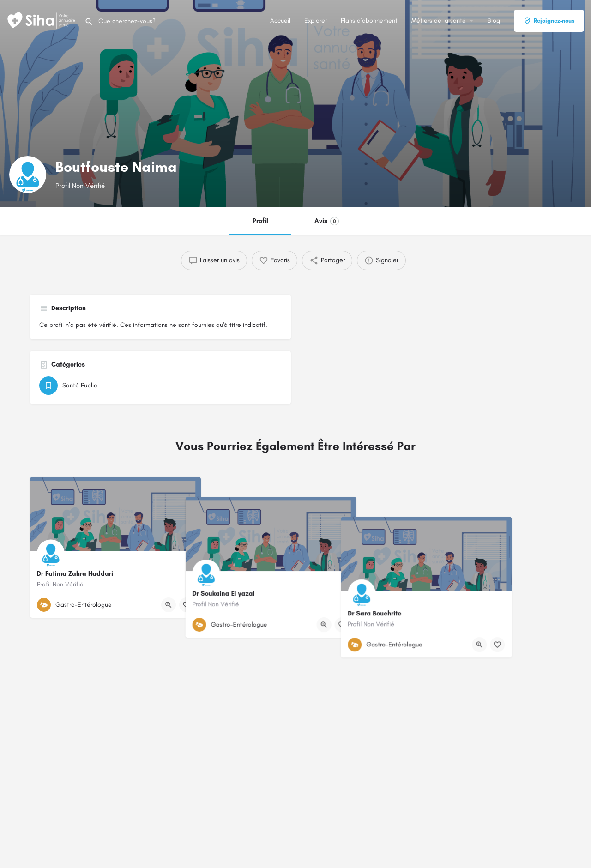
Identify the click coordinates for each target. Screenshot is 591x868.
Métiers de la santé (439, 21)
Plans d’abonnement (369, 21)
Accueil (280, 21)
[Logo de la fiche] (28, 175)
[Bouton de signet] (187, 605)
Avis (327, 221)
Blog (494, 21)
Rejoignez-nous (549, 21)
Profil (260, 221)
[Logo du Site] (42, 20)
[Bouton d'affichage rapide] (169, 605)
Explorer (316, 21)
